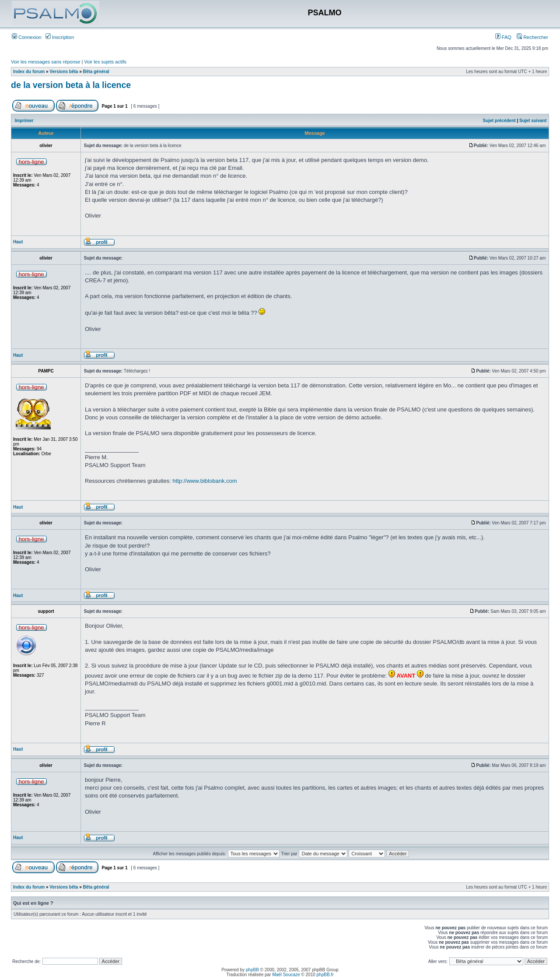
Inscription (60, 37)
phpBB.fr (325, 975)
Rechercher (532, 37)
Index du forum (29, 72)
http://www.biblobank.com (205, 481)
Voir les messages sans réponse (45, 62)
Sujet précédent (499, 121)
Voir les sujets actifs (105, 62)
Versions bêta (64, 72)
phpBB (252, 970)
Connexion (27, 37)
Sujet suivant (533, 121)
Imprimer (24, 121)
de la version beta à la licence (71, 85)
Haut (18, 242)
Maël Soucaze (286, 975)
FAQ (503, 37)
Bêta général (96, 72)
